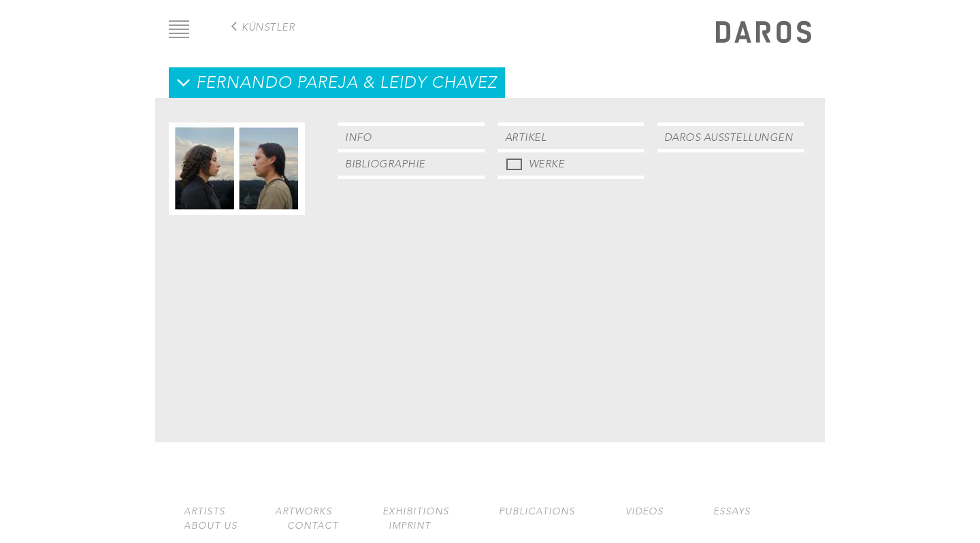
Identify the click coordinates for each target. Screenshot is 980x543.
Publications (537, 511)
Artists (205, 511)
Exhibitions (416, 511)
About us (211, 526)
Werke (547, 164)
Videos (644, 511)
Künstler (268, 27)
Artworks (304, 511)
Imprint (410, 526)
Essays (732, 511)
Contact (313, 526)
